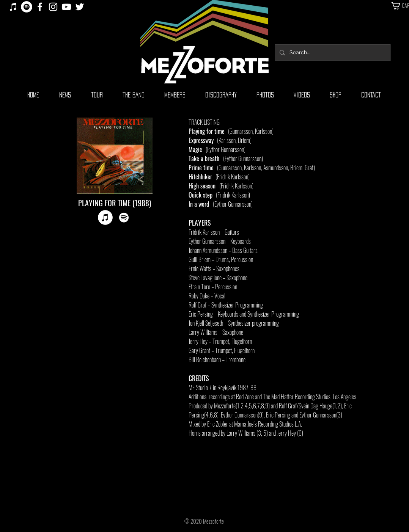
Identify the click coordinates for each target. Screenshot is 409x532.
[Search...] (332, 53)
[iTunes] (13, 7)
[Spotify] (27, 7)
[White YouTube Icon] (66, 7)
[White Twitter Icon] (80, 7)
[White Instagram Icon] (53, 7)
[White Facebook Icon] (40, 7)
